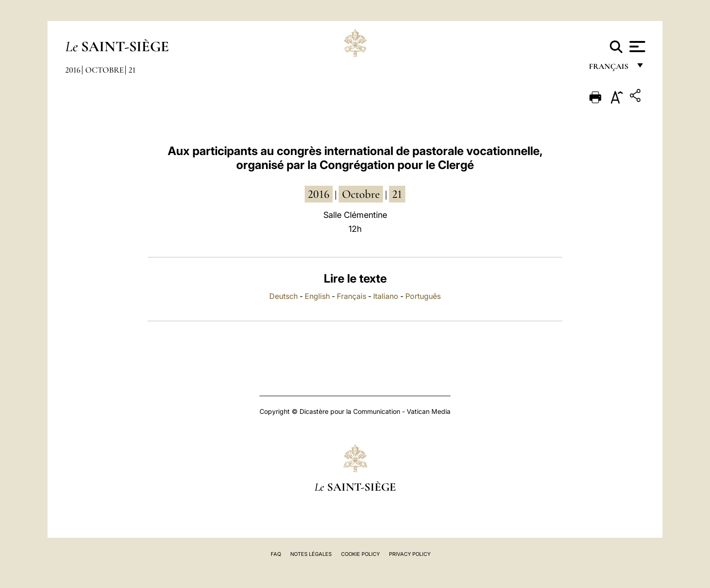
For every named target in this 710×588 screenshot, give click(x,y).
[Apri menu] (636, 47)
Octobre (105, 70)
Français (352, 296)
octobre (361, 194)
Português (423, 296)
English (317, 296)
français (610, 69)
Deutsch (283, 296)
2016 (73, 70)
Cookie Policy (360, 554)
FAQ (276, 554)
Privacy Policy (410, 554)
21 (132, 70)
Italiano (386, 296)
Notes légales (311, 554)
